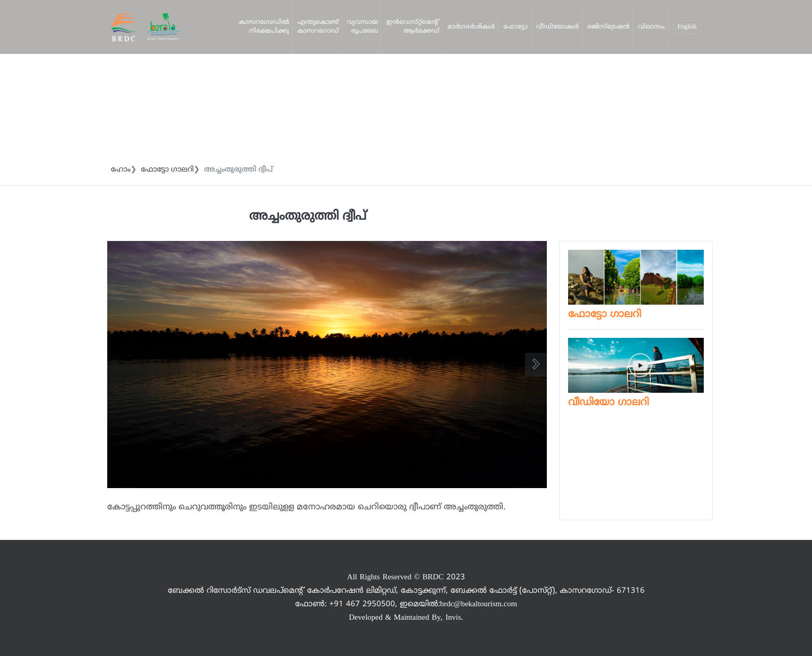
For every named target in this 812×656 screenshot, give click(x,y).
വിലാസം (651, 27)
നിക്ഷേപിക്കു (122, 77)
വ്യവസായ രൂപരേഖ (363, 27)
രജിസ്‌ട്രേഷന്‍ (608, 27)
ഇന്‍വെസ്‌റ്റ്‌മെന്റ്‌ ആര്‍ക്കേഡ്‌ (413, 27)
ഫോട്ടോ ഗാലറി (167, 170)
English (687, 27)
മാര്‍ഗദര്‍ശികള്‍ (471, 27)
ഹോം (121, 170)
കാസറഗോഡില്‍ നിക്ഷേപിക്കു (264, 27)
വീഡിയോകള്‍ (557, 27)
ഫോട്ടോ (516, 27)
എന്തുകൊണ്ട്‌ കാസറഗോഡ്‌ (318, 27)
